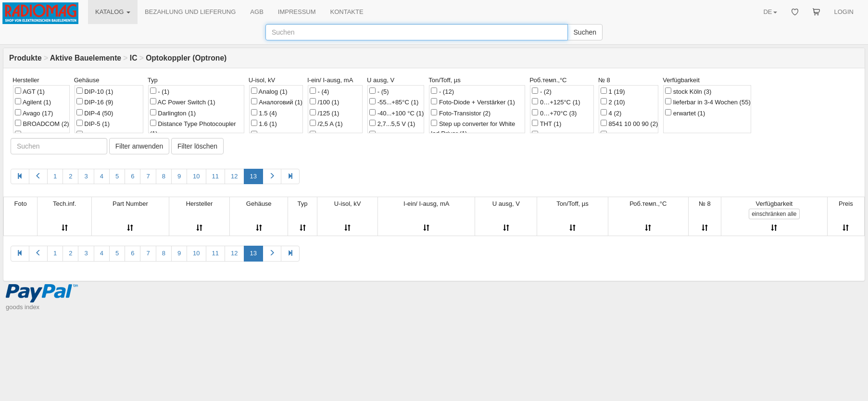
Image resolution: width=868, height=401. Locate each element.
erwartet (685, 113)
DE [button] (770, 12)
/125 (324, 113)
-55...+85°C (394, 102)
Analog (269, 91)
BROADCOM (42, 124)
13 (253, 176)
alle (774, 214)
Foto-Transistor (461, 113)
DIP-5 (93, 124)
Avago (34, 113)
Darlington (173, 113)
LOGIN (844, 12)
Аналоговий (277, 102)
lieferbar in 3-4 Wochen (708, 102)
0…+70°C (554, 113)
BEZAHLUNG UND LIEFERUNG (190, 12)
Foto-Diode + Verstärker (473, 102)
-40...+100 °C (396, 113)
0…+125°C (556, 102)
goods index (23, 307)
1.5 (264, 113)
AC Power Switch (183, 102)
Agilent (33, 102)
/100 (324, 102)
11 (215, 176)
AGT (30, 91)
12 (234, 176)
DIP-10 (95, 91)
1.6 (264, 124)
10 (196, 176)
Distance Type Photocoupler (193, 128)
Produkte (25, 58)
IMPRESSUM (297, 12)
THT (547, 124)
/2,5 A (326, 124)
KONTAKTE (347, 12)
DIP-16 (95, 102)
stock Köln (688, 91)
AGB (257, 12)
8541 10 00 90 (629, 124)
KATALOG (113, 12)
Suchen (585, 32)
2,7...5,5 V (392, 124)
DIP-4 (95, 113)
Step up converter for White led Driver (473, 128)
